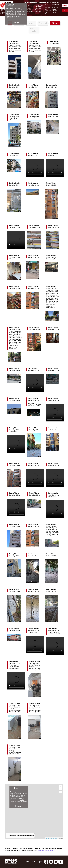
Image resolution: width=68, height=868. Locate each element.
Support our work (55, 13)
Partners (55, 11)
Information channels (39, 8)
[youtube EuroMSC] (61, 862)
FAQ (27, 862)
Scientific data (34, 30)
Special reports (28, 12)
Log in (65, 10)
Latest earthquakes (27, 8)
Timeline (48, 14)
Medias (55, 23)
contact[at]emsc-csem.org (47, 850)
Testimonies (43, 23)
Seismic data (28, 10)
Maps (31, 23)
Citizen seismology (39, 11)
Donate (65, 5)
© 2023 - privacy (38, 862)
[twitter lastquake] (51, 862)
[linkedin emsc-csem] (56, 862)
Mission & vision (55, 8)
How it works (39, 5)
